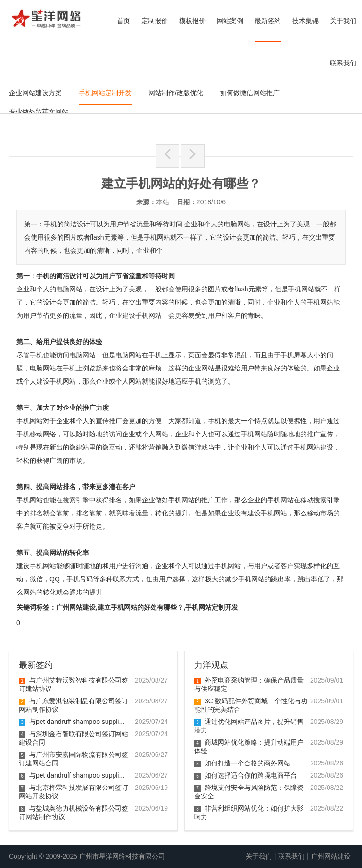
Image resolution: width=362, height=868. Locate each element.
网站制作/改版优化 (176, 93)
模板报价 (192, 21)
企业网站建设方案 (35, 93)
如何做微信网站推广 (250, 93)
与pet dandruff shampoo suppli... (72, 722)
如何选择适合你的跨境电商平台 (246, 775)
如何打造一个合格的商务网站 (242, 763)
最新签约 (268, 21)
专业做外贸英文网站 (39, 112)
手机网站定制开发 (105, 93)
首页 (123, 21)
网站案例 (230, 21)
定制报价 (155, 21)
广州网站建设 (331, 856)
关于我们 (343, 21)
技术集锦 (305, 21)
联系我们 (343, 63)
